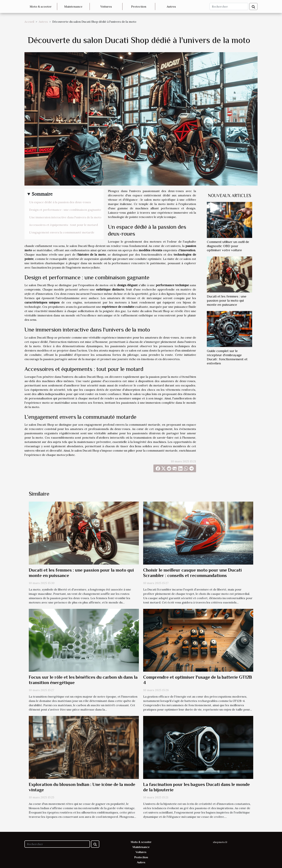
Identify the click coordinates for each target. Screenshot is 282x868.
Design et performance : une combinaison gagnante (65, 210)
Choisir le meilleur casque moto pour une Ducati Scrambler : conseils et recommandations (192, 573)
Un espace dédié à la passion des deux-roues (60, 202)
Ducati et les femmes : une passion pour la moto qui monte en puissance (227, 300)
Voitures (106, 6)
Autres (171, 6)
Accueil (29, 22)
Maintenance (73, 6)
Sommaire (42, 194)
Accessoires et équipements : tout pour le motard (63, 225)
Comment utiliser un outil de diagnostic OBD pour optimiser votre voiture (228, 246)
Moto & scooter (41, 6)
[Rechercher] (229, 6)
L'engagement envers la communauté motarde (62, 232)
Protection (139, 6)
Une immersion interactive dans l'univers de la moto (65, 217)
